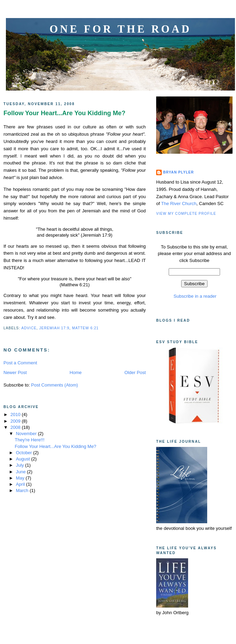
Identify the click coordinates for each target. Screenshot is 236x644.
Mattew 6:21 (85, 328)
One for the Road (121, 29)
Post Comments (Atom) (55, 385)
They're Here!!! (29, 440)
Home (76, 372)
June (22, 472)
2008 (16, 427)
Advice (29, 328)
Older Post (135, 372)
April (21, 484)
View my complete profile (186, 214)
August (24, 459)
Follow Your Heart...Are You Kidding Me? (64, 113)
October (25, 453)
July (21, 465)
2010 (16, 414)
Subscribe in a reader (194, 296)
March (23, 490)
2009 (16, 421)
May (21, 478)
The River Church (179, 204)
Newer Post (15, 372)
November (27, 434)
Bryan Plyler (179, 172)
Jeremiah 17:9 (54, 328)
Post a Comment (20, 363)
